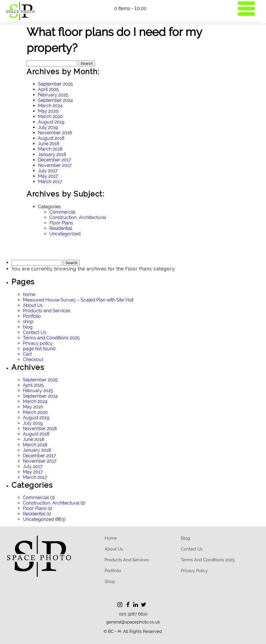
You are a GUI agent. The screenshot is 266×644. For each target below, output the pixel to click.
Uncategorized (65, 234)
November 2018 (55, 133)
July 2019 (48, 127)
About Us (33, 305)
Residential (61, 228)
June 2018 (49, 144)
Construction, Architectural (78, 217)
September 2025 (55, 84)
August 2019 (51, 122)
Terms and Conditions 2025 (51, 338)
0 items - (131, 8)
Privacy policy (38, 343)
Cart (27, 354)
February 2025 (53, 95)
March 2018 (50, 149)
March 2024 (50, 106)
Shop (110, 582)
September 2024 (55, 100)
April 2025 (48, 89)
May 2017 (48, 176)
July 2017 (48, 171)
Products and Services (47, 311)
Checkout (33, 360)
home (29, 294)
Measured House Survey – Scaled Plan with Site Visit (78, 300)
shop (28, 322)
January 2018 (52, 154)
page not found (39, 349)
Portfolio (32, 316)
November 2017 (55, 165)
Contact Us (35, 332)
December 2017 (55, 160)
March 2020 (50, 117)
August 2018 (51, 138)
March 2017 (50, 182)
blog (28, 327)
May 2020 (48, 111)
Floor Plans (61, 223)
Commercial (62, 212)
